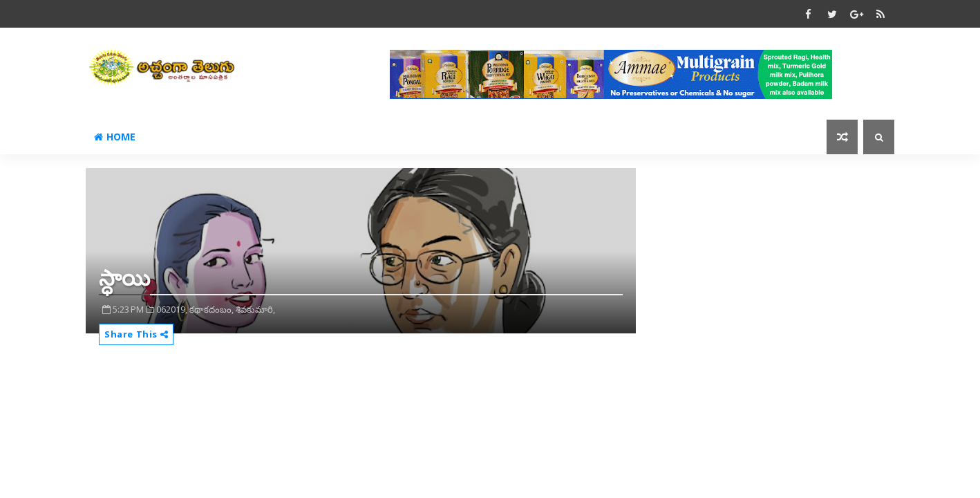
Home (115, 137)
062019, (172, 309)
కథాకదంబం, (211, 309)
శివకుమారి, (255, 309)
